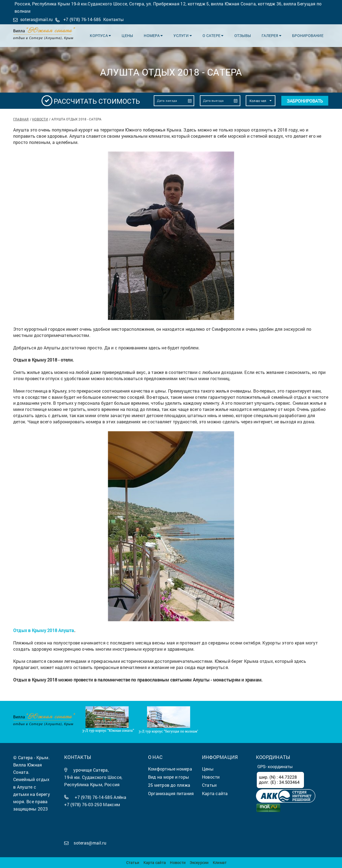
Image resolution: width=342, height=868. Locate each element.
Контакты (114, 19)
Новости (40, 119)
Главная (21, 119)
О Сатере (213, 36)
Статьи (133, 862)
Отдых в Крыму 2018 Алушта (44, 630)
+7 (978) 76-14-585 (82, 19)
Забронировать (305, 101)
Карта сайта (155, 862)
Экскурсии (199, 862)
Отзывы (243, 36)
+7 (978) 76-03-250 (83, 804)
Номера (153, 36)
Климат (220, 862)
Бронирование (308, 36)
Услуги (183, 36)
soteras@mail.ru (37, 19)
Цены (128, 36)
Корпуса (101, 36)
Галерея (271, 36)
